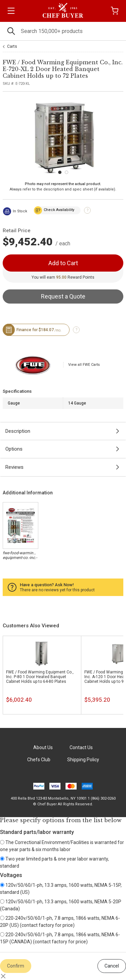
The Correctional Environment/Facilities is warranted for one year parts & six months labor (62, 846)
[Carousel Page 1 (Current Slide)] (60, 172)
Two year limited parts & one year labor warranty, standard (54, 862)
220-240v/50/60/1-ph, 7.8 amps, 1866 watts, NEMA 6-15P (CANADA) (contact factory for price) (60, 938)
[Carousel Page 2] (67, 172)
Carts (12, 46)
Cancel (112, 966)
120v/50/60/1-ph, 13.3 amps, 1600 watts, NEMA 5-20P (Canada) (61, 905)
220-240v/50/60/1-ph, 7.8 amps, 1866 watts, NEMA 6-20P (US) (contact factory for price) (60, 922)
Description (18, 431)
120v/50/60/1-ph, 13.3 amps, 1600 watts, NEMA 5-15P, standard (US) (61, 889)
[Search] (63, 31)
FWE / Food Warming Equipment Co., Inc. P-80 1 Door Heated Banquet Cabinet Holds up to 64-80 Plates (40, 677)
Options (14, 449)
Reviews (14, 467)
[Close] (3, 976)
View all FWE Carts (84, 365)
